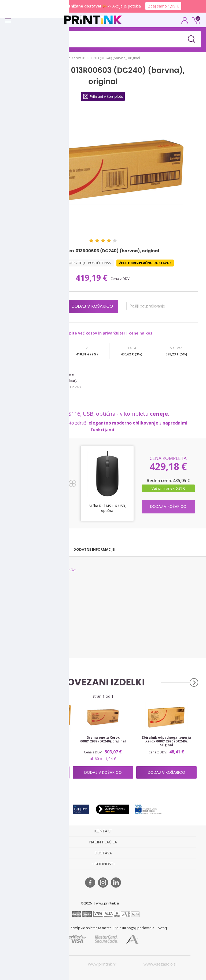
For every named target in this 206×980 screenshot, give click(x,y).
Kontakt (61, 928)
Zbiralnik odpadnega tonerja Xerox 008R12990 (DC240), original (166, 741)
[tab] (34, 549)
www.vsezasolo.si (160, 964)
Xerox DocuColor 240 (24, 583)
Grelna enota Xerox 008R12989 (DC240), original (103, 739)
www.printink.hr (102, 964)
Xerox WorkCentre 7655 (26, 613)
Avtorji (163, 928)
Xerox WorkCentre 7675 (26, 626)
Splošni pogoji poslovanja (135, 928)
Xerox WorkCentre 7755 (26, 632)
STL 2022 (45, 928)
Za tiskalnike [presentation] (34, 549)
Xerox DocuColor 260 (24, 607)
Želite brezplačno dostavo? (145, 263)
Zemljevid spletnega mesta (91, 928)
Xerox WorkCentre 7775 (26, 644)
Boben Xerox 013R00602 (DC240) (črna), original (40, 739)
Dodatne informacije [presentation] (94, 549)
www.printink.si (44, 964)
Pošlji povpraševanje (150, 306)
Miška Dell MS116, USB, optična (107, 508)
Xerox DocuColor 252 (24, 601)
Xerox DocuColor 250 (24, 595)
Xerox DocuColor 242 (24, 589)
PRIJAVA (185, 22)
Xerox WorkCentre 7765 (26, 638)
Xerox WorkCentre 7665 (26, 620)
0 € (196, 20)
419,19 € (93, 278)
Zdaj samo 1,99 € (163, 6)
